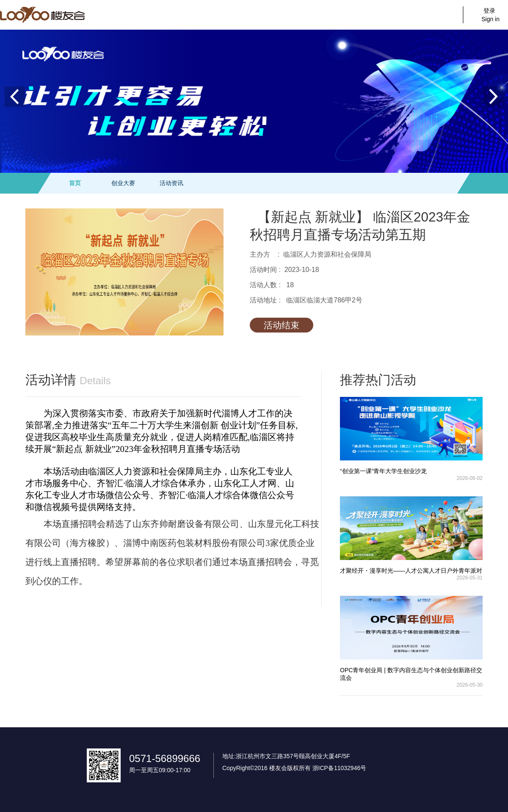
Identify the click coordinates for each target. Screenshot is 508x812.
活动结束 (282, 325)
